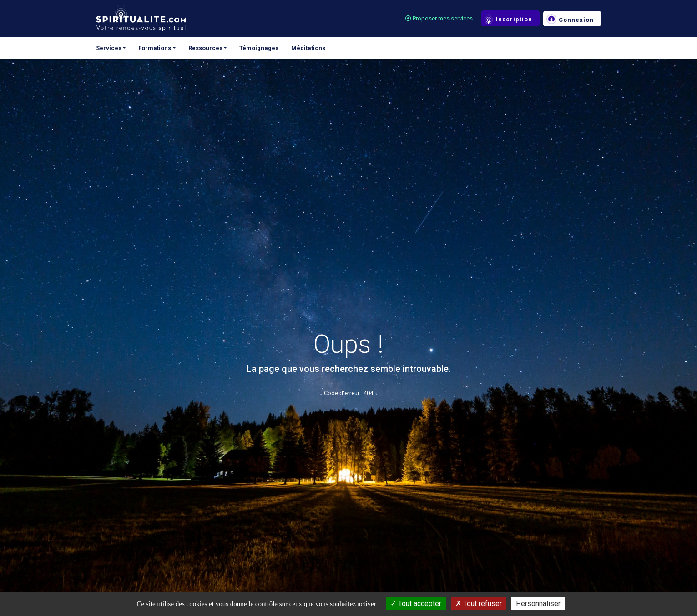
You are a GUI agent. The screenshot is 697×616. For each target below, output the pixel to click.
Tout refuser (479, 603)
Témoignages (259, 48)
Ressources (205, 48)
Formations (155, 48)
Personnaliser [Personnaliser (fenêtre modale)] (538, 603)
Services (109, 48)
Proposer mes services (439, 18)
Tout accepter (416, 603)
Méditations (308, 48)
